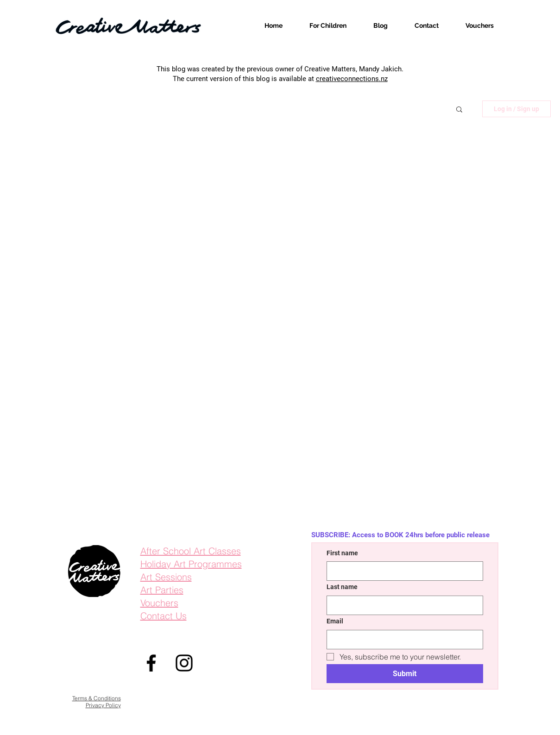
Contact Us (164, 616)
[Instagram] (184, 663)
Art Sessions (166, 577)
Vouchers (159, 603)
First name (342, 553)
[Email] (402, 640)
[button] (459, 110)
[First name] (402, 571)
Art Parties (162, 590)
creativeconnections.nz (352, 79)
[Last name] (402, 605)
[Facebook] (151, 663)
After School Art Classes (191, 551)
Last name (342, 587)
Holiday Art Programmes (191, 564)
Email (335, 621)
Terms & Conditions (97, 698)
